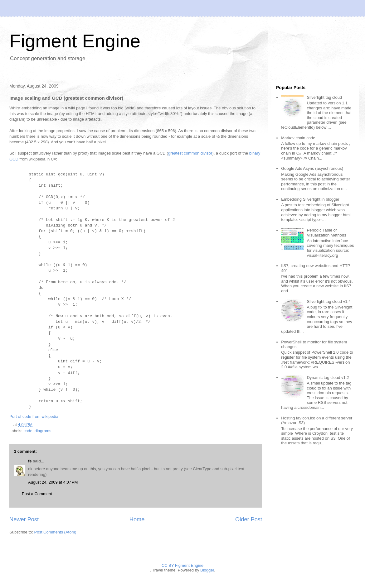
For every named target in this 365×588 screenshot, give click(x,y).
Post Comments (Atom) (55, 532)
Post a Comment (37, 494)
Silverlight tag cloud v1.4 (329, 301)
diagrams (43, 431)
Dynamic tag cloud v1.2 (328, 378)
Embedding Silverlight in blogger (310, 199)
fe (30, 461)
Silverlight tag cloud (324, 97)
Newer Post (24, 519)
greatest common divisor (190, 153)
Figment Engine (75, 41)
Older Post (249, 519)
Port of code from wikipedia (34, 416)
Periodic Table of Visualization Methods (326, 233)
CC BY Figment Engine (182, 565)
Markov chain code (298, 138)
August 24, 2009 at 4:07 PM (53, 482)
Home (137, 519)
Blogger (207, 570)
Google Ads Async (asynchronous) (312, 168)
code (28, 431)
